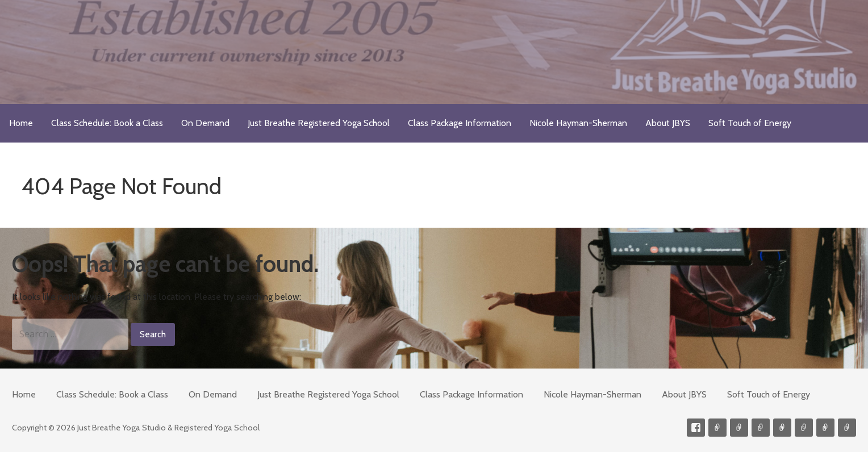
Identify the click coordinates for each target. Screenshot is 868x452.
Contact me (717, 428)
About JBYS (668, 123)
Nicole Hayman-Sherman (578, 123)
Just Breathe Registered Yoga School (319, 123)
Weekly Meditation (825, 428)
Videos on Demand (739, 428)
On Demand (205, 123)
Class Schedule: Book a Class (107, 123)
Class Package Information (460, 123)
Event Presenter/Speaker (847, 428)
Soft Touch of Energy (750, 123)
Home (21, 123)
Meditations (782, 428)
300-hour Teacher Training (761, 428)
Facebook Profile (696, 428)
